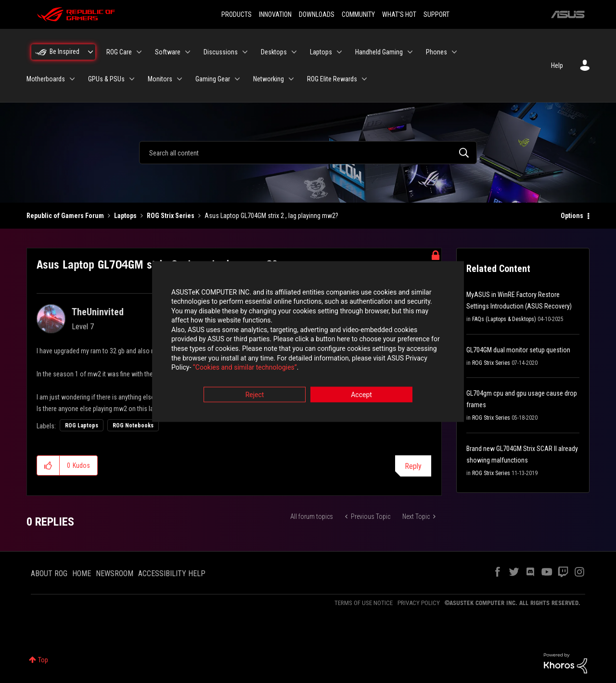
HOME (82, 573)
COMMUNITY (358, 14)
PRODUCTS (237, 14)
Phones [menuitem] (436, 52)
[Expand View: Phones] (454, 52)
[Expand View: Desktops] (294, 52)
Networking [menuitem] (269, 79)
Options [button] (572, 216)
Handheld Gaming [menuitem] (379, 52)
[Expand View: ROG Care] (139, 52)
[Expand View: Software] (188, 52)
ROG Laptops (82, 425)
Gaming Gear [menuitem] (213, 79)
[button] (48, 465)
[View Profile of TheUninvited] (98, 312)
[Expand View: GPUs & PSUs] (132, 79)
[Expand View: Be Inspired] (90, 52)
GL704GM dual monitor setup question (518, 350)
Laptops (125, 216)
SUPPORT (436, 14)
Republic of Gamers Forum (65, 216)
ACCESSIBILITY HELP (172, 573)
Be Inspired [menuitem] (64, 52)
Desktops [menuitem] (274, 52)
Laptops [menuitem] (321, 52)
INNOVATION (275, 14)
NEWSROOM (115, 573)
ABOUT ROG (49, 573)
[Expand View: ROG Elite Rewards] (364, 79)
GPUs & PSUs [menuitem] (106, 79)
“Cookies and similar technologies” (245, 368)
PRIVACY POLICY (419, 603)
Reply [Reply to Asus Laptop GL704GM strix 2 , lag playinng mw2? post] (413, 466)
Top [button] (43, 660)
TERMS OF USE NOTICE (364, 603)
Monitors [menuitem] (160, 79)
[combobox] (308, 153)
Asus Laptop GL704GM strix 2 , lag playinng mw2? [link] (271, 216)
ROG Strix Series (171, 216)
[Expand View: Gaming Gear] (237, 79)
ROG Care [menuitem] (119, 52)
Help (557, 65)
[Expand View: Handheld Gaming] (410, 52)
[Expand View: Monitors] (180, 79)
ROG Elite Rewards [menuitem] (332, 79)
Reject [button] (255, 395)
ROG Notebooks (133, 425)
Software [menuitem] (168, 52)
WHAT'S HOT (399, 14)
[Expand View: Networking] (291, 79)
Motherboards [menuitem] (46, 79)
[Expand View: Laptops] (339, 52)
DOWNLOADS (317, 14)
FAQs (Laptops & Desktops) (504, 319)
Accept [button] (361, 395)
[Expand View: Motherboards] (72, 79)
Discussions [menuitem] (221, 52)
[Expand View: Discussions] (245, 52)
